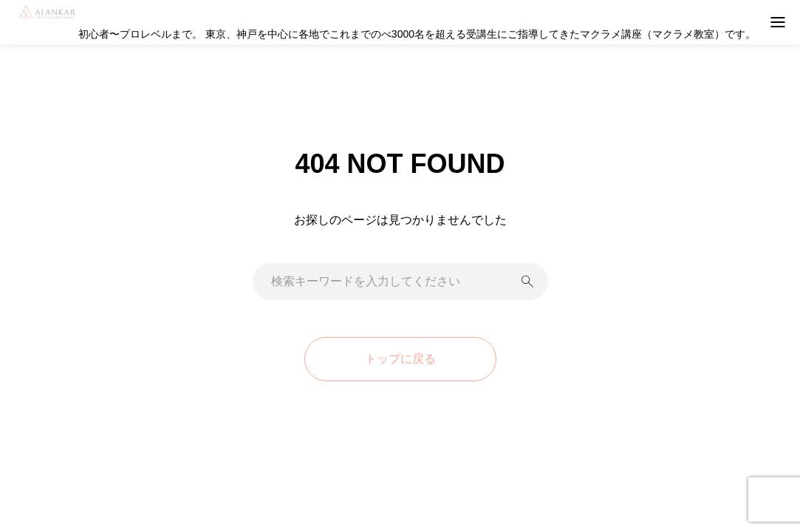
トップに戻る (400, 359)
